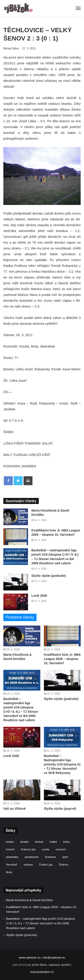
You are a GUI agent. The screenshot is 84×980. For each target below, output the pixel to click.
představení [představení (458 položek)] (32, 857)
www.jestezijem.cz (42, 972)
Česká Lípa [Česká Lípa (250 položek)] (46, 865)
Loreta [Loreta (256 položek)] (45, 849)
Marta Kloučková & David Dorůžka (29, 900)
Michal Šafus (11, 48)
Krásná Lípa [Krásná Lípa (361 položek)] (28, 849)
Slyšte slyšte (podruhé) (49, 576)
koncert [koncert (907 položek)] (10, 849)
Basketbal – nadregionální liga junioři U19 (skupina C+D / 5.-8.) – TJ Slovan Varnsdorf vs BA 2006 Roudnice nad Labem (40, 923)
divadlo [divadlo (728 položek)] (24, 842)
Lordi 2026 (39, 596)
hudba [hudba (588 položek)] (53, 842)
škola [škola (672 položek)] (9, 872)
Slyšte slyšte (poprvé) (60, 809)
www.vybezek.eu (30, 958)
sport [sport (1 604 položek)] (65, 857)
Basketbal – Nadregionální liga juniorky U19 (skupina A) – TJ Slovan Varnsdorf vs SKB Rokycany (62, 764)
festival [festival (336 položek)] (39, 842)
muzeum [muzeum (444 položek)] (61, 849)
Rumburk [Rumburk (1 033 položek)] (51, 857)
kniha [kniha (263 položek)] (66, 842)
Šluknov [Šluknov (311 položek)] (64, 865)
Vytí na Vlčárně (15, 809)
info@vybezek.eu (54, 958)
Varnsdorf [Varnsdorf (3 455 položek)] (12, 865)
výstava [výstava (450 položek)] (28, 865)
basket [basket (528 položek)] (10, 842)
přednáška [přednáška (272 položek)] (12, 857)
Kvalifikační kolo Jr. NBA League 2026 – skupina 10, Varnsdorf (62, 659)
